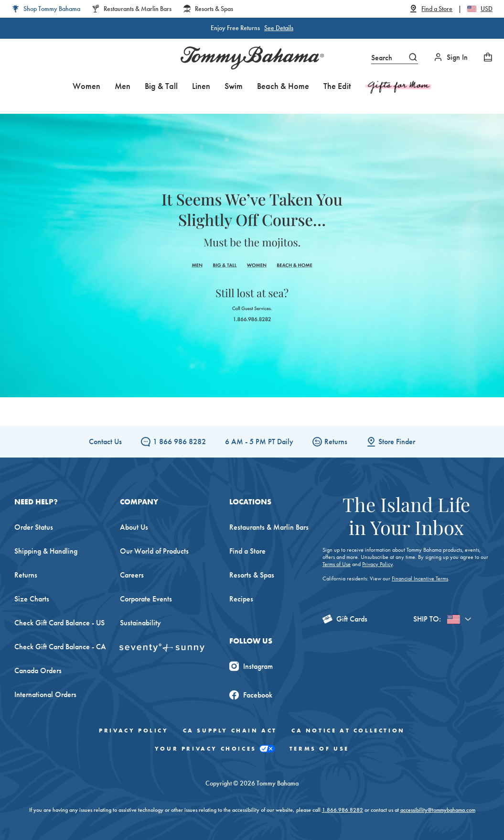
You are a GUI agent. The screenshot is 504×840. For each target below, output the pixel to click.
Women (86, 86)
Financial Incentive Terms (420, 578)
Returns (330, 442)
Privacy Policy (377, 564)
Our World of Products (154, 551)
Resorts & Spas (252, 575)
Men (123, 86)
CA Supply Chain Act (230, 731)
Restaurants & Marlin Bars (269, 527)
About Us (134, 527)
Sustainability (140, 623)
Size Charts (32, 599)
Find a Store (247, 551)
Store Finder (391, 442)
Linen (201, 86)
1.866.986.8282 (343, 810)
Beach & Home (283, 86)
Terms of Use (337, 564)
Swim (234, 86)
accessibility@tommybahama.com (438, 810)
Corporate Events (146, 599)
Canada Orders (38, 671)
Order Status (34, 527)
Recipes (241, 599)
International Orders (45, 694)
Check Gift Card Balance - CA (60, 647)
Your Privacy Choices (215, 749)
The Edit (337, 86)
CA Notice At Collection (348, 731)
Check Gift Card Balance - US (59, 623)
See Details (279, 28)
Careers (132, 575)
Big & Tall (161, 86)
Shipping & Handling (46, 551)
